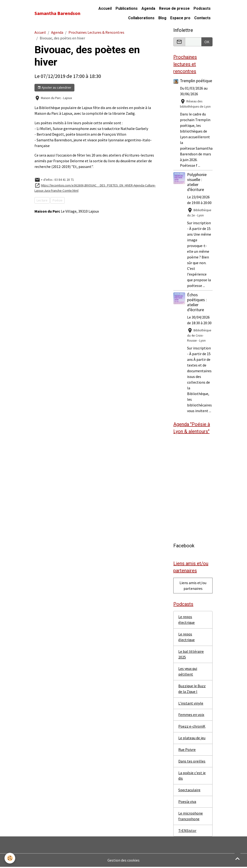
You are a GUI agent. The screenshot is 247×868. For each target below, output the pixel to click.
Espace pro (180, 18)
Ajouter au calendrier (54, 88)
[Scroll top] (237, 858)
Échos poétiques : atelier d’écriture (197, 302)
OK (207, 42)
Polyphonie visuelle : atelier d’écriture (197, 182)
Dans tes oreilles (192, 762)
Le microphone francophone (191, 817)
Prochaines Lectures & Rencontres (96, 32)
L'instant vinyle (191, 704)
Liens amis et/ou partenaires (193, 586)
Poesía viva (187, 803)
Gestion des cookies (123, 861)
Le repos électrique (186, 620)
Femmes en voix (191, 715)
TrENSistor (187, 832)
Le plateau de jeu (192, 739)
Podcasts (202, 8)
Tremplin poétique (196, 81)
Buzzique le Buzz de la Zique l (192, 689)
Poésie (58, 200)
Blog (162, 18)
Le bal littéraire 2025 (191, 655)
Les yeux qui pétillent (188, 672)
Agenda (148, 8)
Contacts (202, 18)
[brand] (57, 13)
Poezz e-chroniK (192, 727)
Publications (127, 8)
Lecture (42, 200)
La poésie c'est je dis (192, 777)
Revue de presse (174, 8)
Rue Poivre (187, 750)
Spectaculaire (189, 791)
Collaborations (141, 18)
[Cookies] (10, 858)
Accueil (105, 8)
